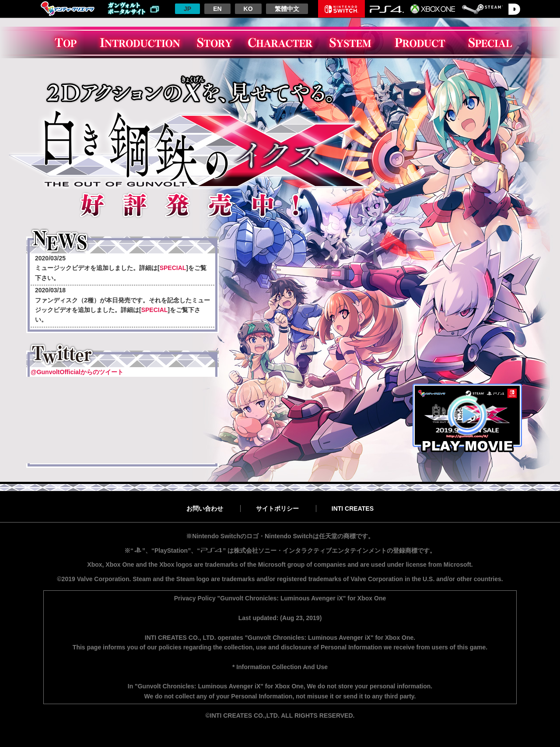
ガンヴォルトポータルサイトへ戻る (133, 9)
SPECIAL (173, 268)
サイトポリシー (277, 509)
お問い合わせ (205, 509)
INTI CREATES (353, 509)
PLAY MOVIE (467, 418)
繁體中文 (287, 9)
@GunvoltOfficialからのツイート (77, 372)
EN (217, 9)
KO (248, 9)
